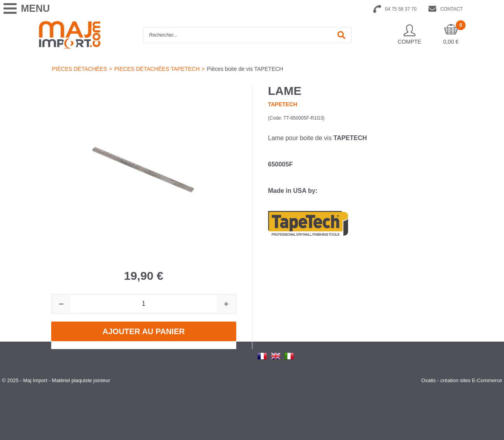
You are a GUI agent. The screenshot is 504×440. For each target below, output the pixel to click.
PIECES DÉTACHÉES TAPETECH (157, 69)
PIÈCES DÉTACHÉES (80, 69)
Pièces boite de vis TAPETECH (245, 69)
